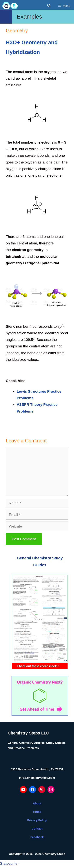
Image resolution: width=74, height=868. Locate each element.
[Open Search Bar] (49, 6)
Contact (37, 828)
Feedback (37, 837)
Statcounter (9, 863)
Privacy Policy (37, 820)
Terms (37, 812)
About (37, 803)
